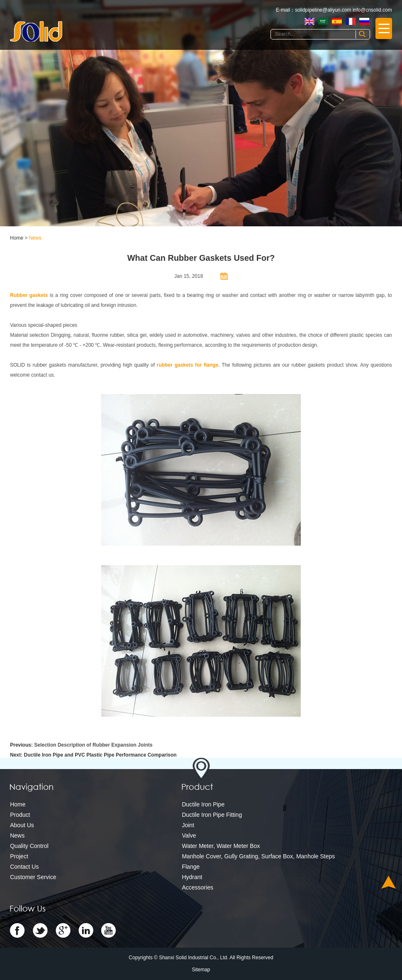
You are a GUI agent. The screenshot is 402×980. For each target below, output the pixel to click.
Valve (189, 835)
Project (19, 856)
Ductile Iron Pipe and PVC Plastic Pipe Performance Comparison (100, 755)
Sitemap (201, 970)
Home (17, 238)
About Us (22, 825)
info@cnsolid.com (372, 10)
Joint (188, 825)
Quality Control (29, 846)
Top (389, 882)
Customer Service (33, 877)
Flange (191, 867)
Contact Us (24, 867)
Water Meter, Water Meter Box (221, 846)
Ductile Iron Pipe (203, 804)
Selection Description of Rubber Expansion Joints (93, 745)
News (35, 238)
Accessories (197, 887)
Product (20, 815)
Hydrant (192, 877)
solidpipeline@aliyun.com (323, 10)
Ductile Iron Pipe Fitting (212, 815)
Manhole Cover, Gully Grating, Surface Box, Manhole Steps (258, 856)
